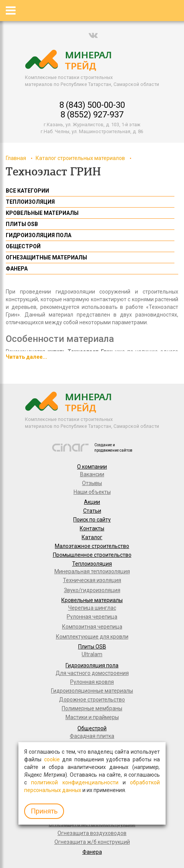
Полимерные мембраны (92, 708)
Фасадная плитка (92, 736)
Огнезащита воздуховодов (92, 833)
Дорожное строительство (92, 700)
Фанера (92, 852)
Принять (44, 811)
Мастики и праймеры (92, 717)
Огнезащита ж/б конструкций (92, 842)
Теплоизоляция (92, 564)
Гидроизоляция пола (92, 665)
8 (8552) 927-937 (92, 115)
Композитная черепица (92, 627)
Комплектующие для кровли (92, 637)
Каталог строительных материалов (80, 158)
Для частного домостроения (92, 673)
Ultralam (92, 654)
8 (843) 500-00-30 (92, 105)
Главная (16, 158)
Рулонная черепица (92, 617)
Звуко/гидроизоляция (92, 590)
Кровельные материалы (92, 600)
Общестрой (92, 728)
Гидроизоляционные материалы (92, 691)
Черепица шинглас (92, 608)
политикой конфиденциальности (75, 782)
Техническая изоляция (92, 580)
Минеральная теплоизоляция (92, 571)
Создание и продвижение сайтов (113, 448)
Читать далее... (26, 357)
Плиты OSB (92, 647)
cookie (52, 759)
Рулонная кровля (92, 682)
